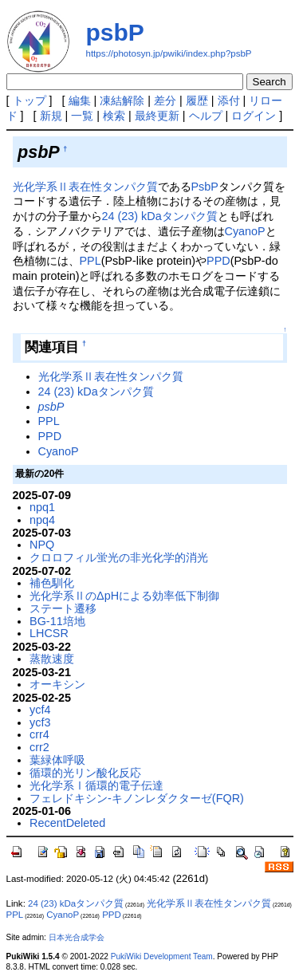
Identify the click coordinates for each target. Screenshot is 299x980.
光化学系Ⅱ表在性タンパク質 (85, 187)
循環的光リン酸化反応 (85, 773)
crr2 (39, 747)
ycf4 (40, 710)
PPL (90, 261)
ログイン (254, 116)
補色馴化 (52, 583)
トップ (30, 100)
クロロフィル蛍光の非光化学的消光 (119, 557)
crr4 (39, 734)
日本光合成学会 (77, 937)
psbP (115, 32)
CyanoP (245, 231)
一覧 (82, 116)
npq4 (42, 520)
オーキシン (57, 684)
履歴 (197, 100)
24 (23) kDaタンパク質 (160, 216)
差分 (165, 100)
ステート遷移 (63, 608)
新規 (51, 116)
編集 (80, 100)
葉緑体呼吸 (57, 760)
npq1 (42, 507)
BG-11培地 (57, 621)
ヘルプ (206, 116)
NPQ (42, 545)
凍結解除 (122, 100)
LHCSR (49, 633)
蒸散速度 (52, 659)
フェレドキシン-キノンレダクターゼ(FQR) (137, 798)
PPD (218, 261)
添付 (229, 100)
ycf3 (40, 722)
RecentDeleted (67, 823)
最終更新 (157, 116)
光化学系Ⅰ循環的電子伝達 (96, 785)
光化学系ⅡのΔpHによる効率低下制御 (124, 596)
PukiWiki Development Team (162, 956)
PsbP (205, 187)
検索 (114, 116)
